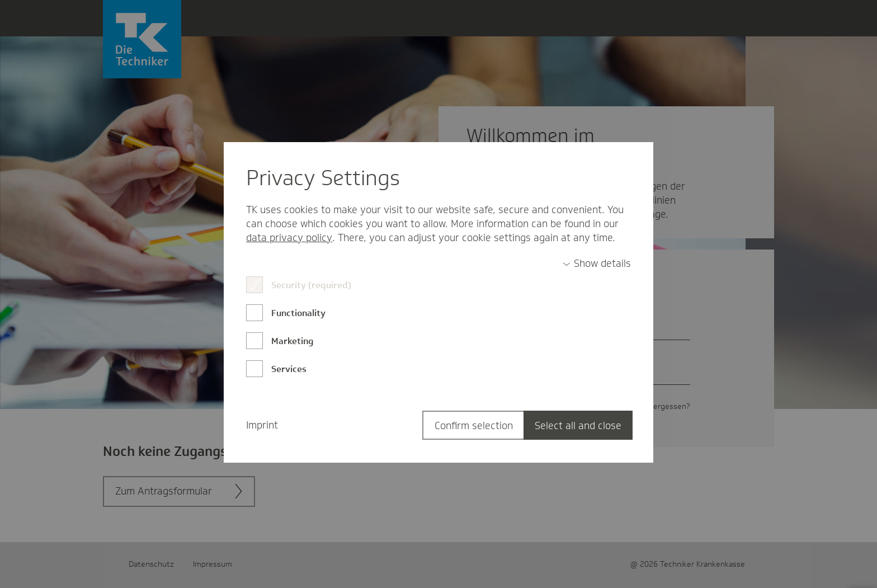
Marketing (293, 341)
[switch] (597, 264)
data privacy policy (289, 238)
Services (289, 369)
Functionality (298, 313)
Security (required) (311, 285)
